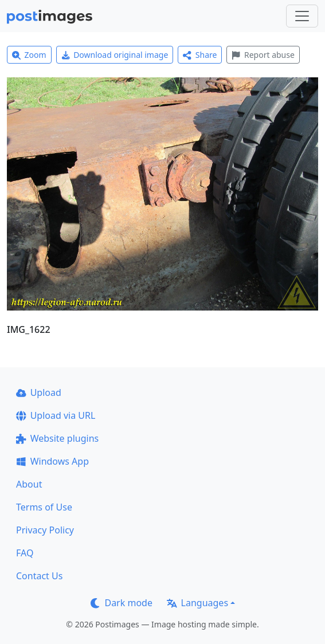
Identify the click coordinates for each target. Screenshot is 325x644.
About (29, 484)
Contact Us (39, 576)
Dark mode (122, 603)
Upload (39, 392)
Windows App (52, 461)
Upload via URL (56, 415)
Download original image (115, 55)
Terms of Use (44, 507)
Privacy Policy (45, 530)
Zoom (29, 55)
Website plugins (57, 438)
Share (200, 55)
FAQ (25, 553)
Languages (197, 603)
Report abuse (263, 55)
